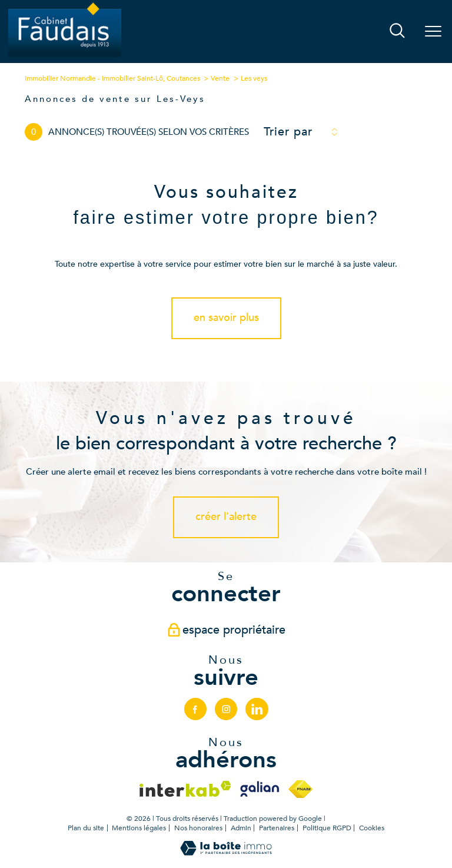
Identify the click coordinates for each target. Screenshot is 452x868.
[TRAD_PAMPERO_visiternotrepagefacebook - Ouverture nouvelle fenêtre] (195, 709)
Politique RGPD (327, 828)
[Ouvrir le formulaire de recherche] (397, 32)
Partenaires (277, 828)
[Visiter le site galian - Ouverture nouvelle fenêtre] (260, 789)
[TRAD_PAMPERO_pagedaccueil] (65, 56)
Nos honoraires (198, 828)
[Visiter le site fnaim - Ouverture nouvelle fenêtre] (300, 789)
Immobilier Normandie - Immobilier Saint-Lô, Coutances (112, 78)
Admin (241, 828)
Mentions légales (139, 828)
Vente (220, 78)
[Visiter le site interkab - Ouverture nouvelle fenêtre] (185, 789)
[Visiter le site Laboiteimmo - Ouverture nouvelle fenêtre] (226, 853)
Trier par (288, 132)
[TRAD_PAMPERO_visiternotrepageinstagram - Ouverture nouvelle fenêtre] (226, 709)
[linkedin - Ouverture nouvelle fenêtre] (257, 709)
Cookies (372, 829)
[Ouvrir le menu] (433, 32)
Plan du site (86, 828)
